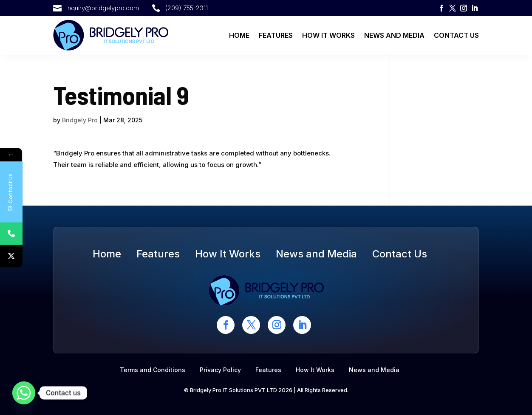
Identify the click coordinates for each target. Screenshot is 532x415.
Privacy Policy (220, 370)
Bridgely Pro (80, 120)
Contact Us (456, 35)
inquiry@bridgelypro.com (103, 8)
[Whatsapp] (24, 393)
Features (276, 35)
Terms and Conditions (153, 370)
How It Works (328, 35)
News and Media (394, 35)
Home (239, 35)
